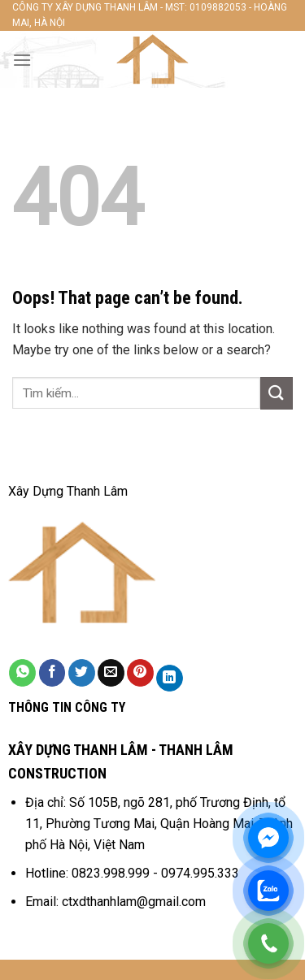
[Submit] (277, 393)
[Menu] (22, 60)
